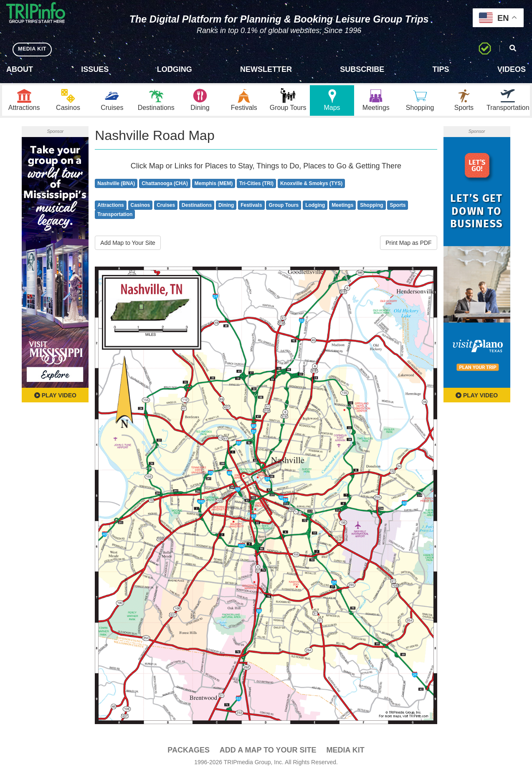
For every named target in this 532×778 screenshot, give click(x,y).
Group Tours (284, 208)
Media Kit (345, 753)
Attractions (110, 208)
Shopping (371, 208)
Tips (441, 69)
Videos (512, 69)
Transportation (115, 218)
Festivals (251, 208)
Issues (95, 69)
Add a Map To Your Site (268, 753)
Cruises (166, 208)
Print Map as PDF (408, 247)
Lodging (175, 69)
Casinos (141, 208)
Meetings (342, 208)
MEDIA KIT (34, 49)
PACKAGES (189, 753)
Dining (226, 208)
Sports (398, 208)
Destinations (197, 208)
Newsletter (266, 69)
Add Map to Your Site (128, 247)
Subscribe (362, 69)
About (20, 69)
